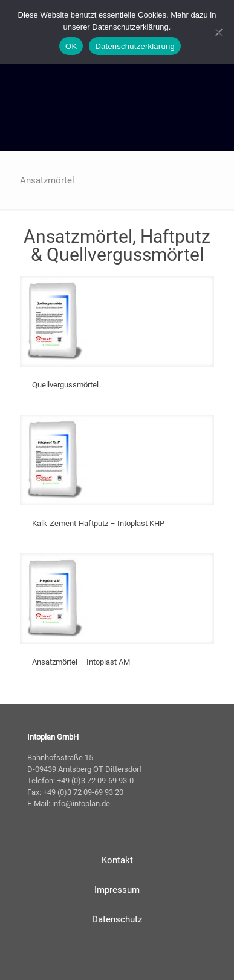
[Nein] (219, 32)
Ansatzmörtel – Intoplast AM (81, 662)
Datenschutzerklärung (135, 46)
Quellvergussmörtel (65, 385)
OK (71, 46)
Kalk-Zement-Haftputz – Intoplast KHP (98, 523)
